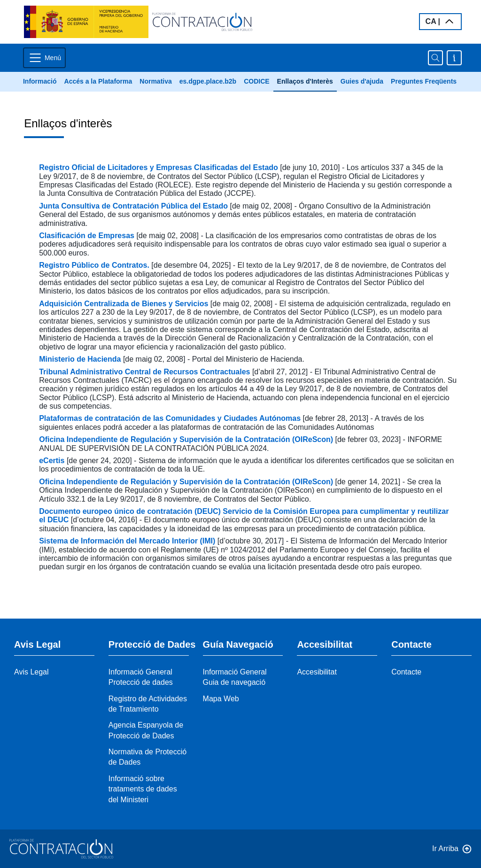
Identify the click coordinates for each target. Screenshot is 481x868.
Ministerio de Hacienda (81, 359)
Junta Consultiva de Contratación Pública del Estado (134, 206)
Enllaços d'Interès (305, 81)
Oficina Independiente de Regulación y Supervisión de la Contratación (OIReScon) (187, 439)
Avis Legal (31, 672)
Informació (40, 81)
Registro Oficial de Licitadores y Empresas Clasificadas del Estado (159, 167)
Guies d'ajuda (362, 81)
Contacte (406, 672)
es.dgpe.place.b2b (208, 81)
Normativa (155, 81)
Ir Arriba (445, 849)
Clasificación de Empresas (88, 236)
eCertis (53, 461)
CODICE (256, 81)
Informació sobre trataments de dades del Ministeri (143, 789)
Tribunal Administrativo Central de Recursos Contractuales (146, 372)
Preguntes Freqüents (424, 81)
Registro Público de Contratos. (95, 265)
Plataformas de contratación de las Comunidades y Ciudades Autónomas (171, 418)
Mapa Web (221, 699)
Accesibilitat (317, 672)
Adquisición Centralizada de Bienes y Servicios (125, 304)
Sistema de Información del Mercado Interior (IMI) (128, 541)
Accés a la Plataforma (98, 81)
